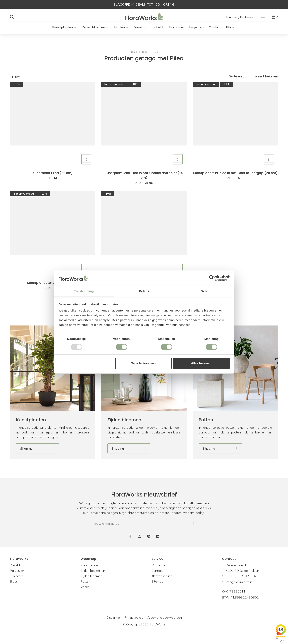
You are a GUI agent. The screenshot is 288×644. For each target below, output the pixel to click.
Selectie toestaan (143, 363)
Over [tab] (204, 291)
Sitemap (157, 589)
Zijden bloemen (93, 31)
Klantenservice (162, 583)
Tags (145, 56)
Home (133, 56)
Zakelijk (158, 31)
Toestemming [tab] (84, 291)
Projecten (196, 31)
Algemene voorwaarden (165, 625)
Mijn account (160, 573)
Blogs (230, 31)
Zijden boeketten (93, 578)
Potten (119, 31)
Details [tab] (144, 291)
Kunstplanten (62, 31)
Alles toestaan (201, 363)
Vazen (139, 31)
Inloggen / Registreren (241, 17)
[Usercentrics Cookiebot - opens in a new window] (212, 278)
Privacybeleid (134, 625)
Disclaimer (114, 625)
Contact (215, 31)
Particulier (177, 31)
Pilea (155, 56)
